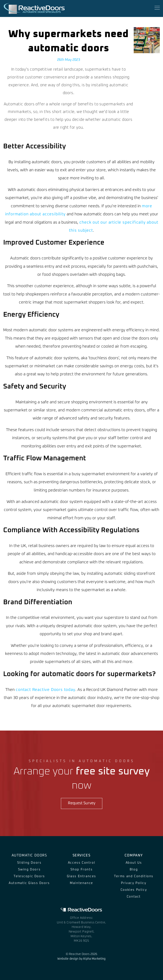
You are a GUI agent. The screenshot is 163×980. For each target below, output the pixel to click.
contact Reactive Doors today (45, 690)
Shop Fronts (82, 869)
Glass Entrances (81, 876)
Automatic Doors (29, 855)
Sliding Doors (29, 863)
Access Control (81, 863)
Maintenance (81, 883)
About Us (134, 863)
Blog (134, 869)
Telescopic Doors (29, 876)
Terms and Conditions (134, 876)
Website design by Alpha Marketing (81, 959)
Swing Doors (29, 869)
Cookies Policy (134, 890)
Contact (134, 897)
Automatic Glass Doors (29, 883)
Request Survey (82, 803)
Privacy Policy (134, 883)
